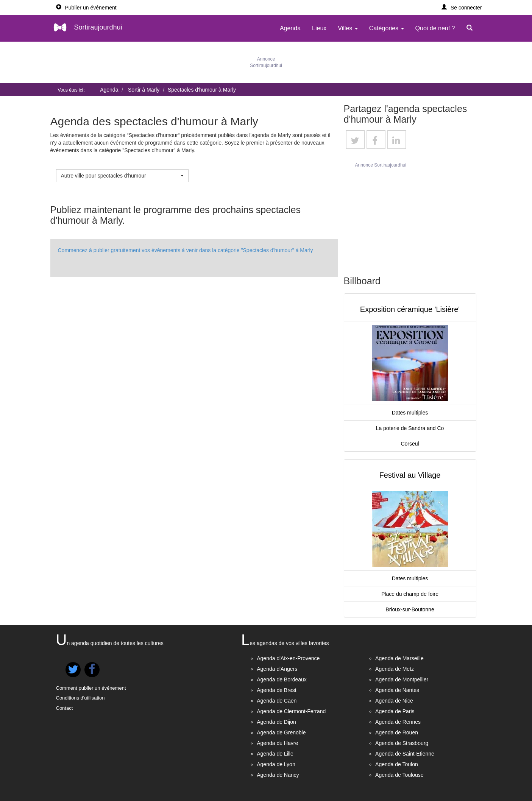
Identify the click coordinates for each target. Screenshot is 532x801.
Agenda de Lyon (276, 764)
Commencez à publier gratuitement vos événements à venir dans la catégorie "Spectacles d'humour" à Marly (186, 250)
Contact (65, 708)
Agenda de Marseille (399, 658)
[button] (462, 8)
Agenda (290, 28)
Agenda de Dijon (276, 722)
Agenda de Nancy (278, 775)
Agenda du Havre (277, 743)
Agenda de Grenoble (281, 732)
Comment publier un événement (91, 688)
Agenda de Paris (395, 711)
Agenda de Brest (276, 690)
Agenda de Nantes (397, 690)
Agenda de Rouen (397, 732)
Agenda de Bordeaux (282, 679)
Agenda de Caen (277, 701)
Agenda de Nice (394, 701)
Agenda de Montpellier (402, 679)
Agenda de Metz (395, 669)
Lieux (319, 28)
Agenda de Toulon (397, 764)
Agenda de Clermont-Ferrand (291, 711)
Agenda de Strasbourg (402, 743)
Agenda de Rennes (398, 722)
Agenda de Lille (275, 754)
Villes (348, 28)
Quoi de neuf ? (435, 28)
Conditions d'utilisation (80, 698)
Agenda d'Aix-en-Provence (288, 658)
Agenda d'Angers (277, 669)
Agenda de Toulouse (399, 775)
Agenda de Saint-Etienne (405, 754)
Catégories (387, 28)
